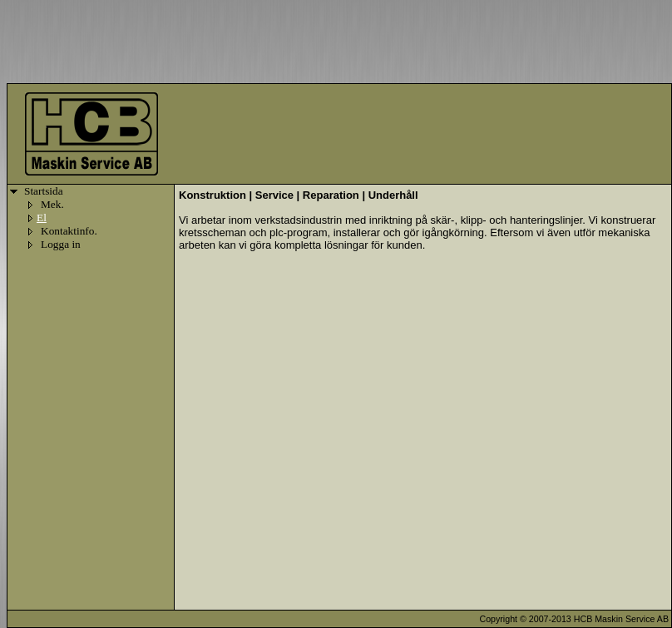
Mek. (52, 204)
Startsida (44, 191)
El (42, 218)
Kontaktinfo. (69, 231)
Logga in (61, 244)
